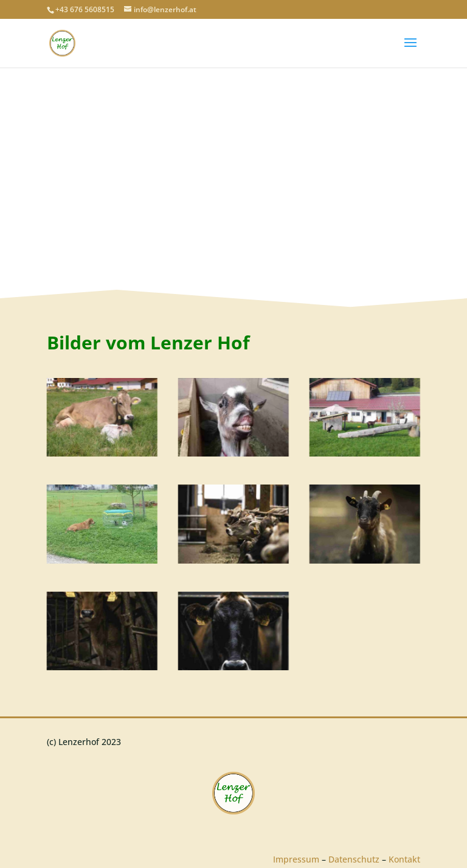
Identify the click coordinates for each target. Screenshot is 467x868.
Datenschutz (354, 859)
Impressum (296, 859)
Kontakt (404, 859)
